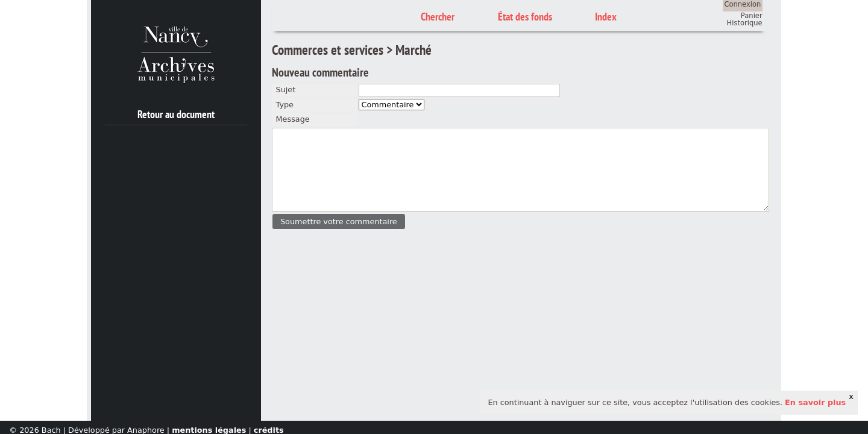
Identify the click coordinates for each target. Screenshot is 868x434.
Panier (752, 16)
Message (293, 119)
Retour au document (176, 114)
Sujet (286, 90)
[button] (338, 222)
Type (285, 105)
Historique (745, 23)
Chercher (438, 17)
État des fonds (525, 17)
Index (606, 17)
